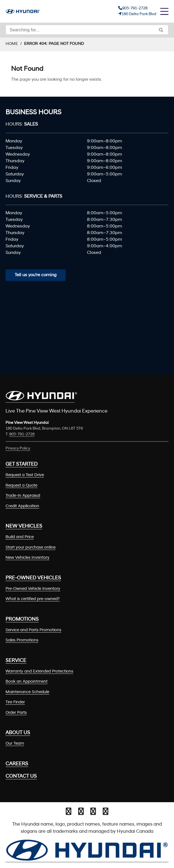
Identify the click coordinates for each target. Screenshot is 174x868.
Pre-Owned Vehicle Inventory (33, 589)
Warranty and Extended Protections (39, 672)
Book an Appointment (27, 682)
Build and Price (20, 537)
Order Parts (16, 713)
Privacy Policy (18, 448)
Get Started (22, 464)
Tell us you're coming (36, 275)
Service (16, 661)
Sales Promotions (22, 640)
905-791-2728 (135, 8)
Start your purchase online (31, 548)
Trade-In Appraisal (23, 496)
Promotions (22, 619)
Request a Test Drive (25, 475)
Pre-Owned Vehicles (33, 578)
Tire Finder (15, 702)
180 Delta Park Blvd (139, 14)
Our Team (15, 744)
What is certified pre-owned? (33, 599)
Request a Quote (21, 486)
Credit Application (22, 506)
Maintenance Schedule (27, 692)
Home (12, 44)
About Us (18, 733)
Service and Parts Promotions (33, 630)
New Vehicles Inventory (27, 558)
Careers (17, 764)
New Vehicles (24, 526)
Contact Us (21, 776)
